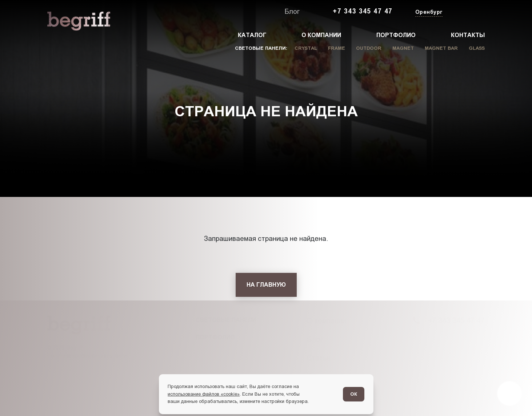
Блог (292, 11)
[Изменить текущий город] (428, 13)
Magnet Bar (441, 48)
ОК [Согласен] (354, 394)
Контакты (468, 35)
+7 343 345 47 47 (363, 11)
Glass (477, 48)
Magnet (403, 48)
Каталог (252, 35)
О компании (321, 35)
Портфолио (396, 35)
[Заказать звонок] (468, 12)
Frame (337, 48)
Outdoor (369, 48)
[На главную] (266, 285)
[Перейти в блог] (509, 393)
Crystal (306, 48)
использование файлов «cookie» (204, 394)
